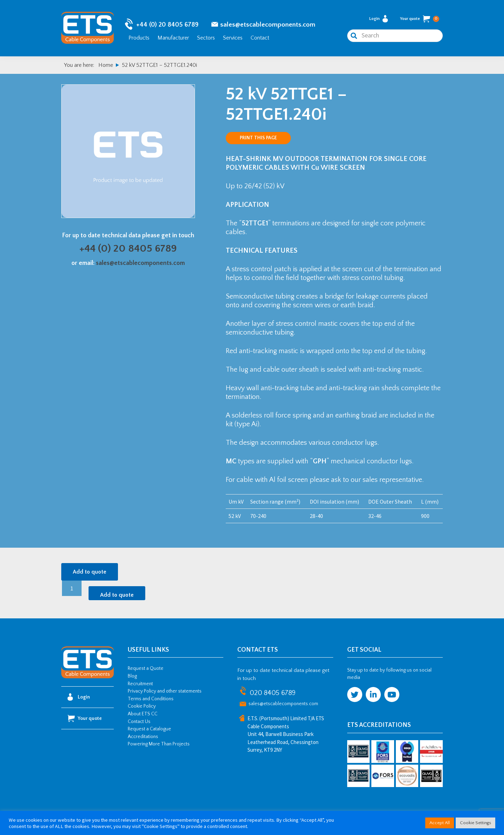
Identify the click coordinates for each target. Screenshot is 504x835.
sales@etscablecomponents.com (268, 25)
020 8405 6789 (272, 693)
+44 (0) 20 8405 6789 (167, 25)
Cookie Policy (142, 706)
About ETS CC (143, 714)
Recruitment (140, 684)
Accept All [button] (440, 823)
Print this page (258, 138)
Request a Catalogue (149, 729)
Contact (260, 38)
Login (379, 19)
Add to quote (90, 572)
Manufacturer (173, 38)
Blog (132, 676)
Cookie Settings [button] (475, 823)
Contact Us (139, 722)
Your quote (420, 19)
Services (233, 38)
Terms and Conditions (151, 699)
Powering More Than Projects (159, 744)
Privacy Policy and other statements (165, 691)
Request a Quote (146, 668)
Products (139, 38)
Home (106, 65)
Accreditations (143, 737)
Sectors (206, 38)
